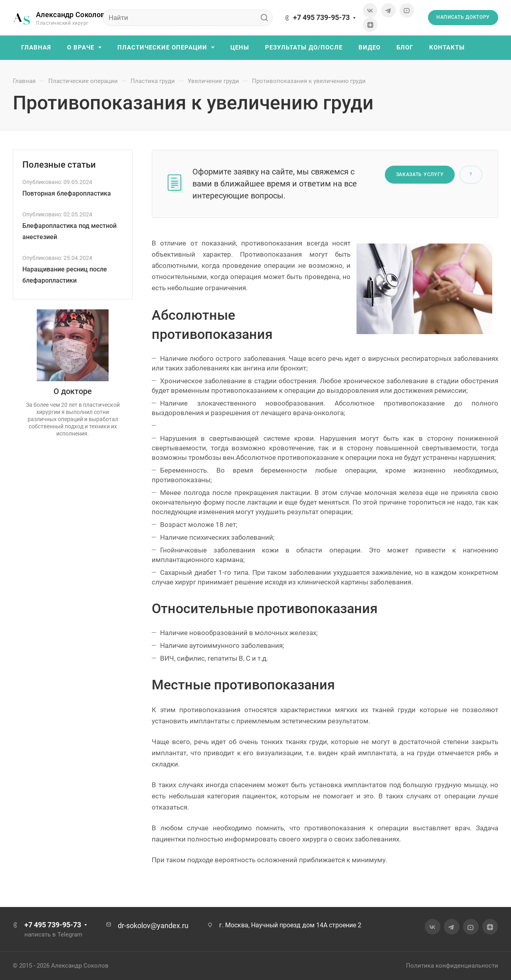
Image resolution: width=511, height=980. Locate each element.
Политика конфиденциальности (452, 966)
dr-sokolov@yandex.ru (153, 926)
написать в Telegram (53, 934)
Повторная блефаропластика (67, 193)
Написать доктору (463, 17)
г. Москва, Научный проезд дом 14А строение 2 (290, 925)
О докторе (73, 391)
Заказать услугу (420, 174)
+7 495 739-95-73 (321, 17)
